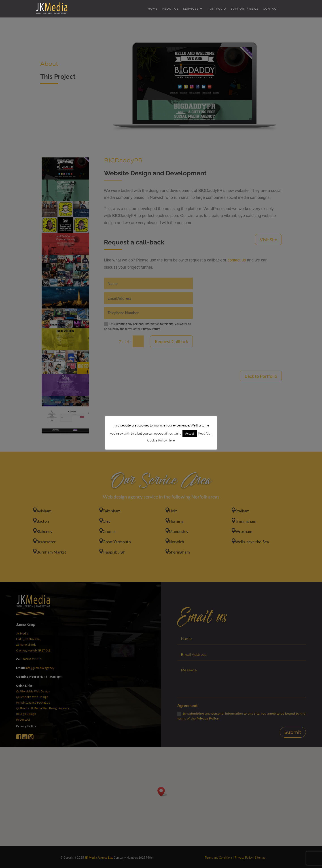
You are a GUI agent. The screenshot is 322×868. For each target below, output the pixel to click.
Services (191, 9)
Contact (271, 9)
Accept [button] (190, 433)
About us (170, 9)
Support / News (245, 9)
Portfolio (217, 9)
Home (153, 9)
